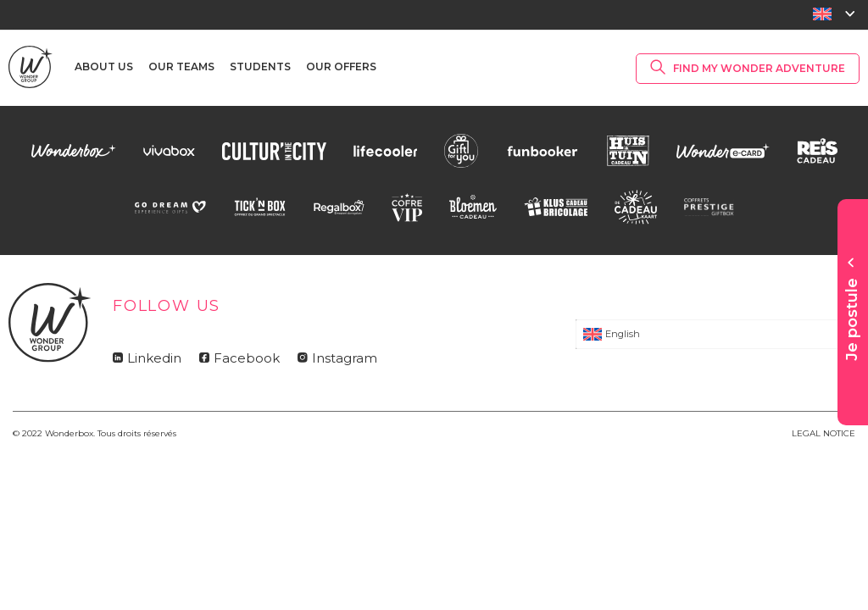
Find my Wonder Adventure (759, 68)
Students (260, 67)
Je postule (852, 319)
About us (104, 67)
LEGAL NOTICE (823, 433)
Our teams (181, 67)
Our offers (341, 67)
